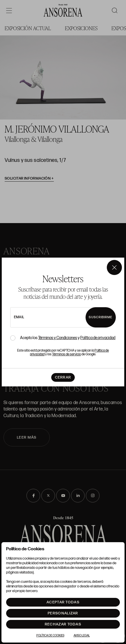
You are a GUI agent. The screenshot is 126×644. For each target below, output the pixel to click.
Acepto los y (68, 338)
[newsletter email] (55, 317)
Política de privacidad (98, 338)
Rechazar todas (63, 624)
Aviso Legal (82, 636)
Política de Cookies (50, 636)
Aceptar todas (63, 602)
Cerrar (63, 377)
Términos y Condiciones (58, 338)
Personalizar (63, 613)
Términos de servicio (66, 354)
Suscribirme (101, 317)
